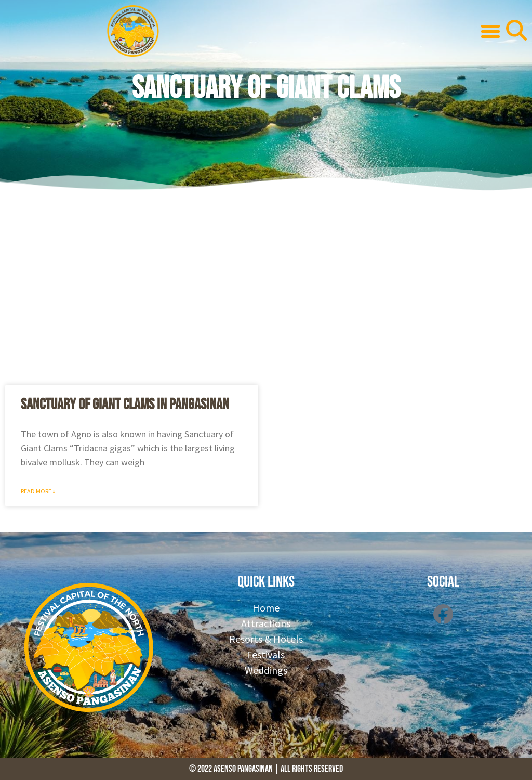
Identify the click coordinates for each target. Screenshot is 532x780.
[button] (490, 31)
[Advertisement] (266, 286)
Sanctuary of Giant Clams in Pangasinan (125, 405)
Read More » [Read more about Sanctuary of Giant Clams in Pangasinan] (38, 491)
